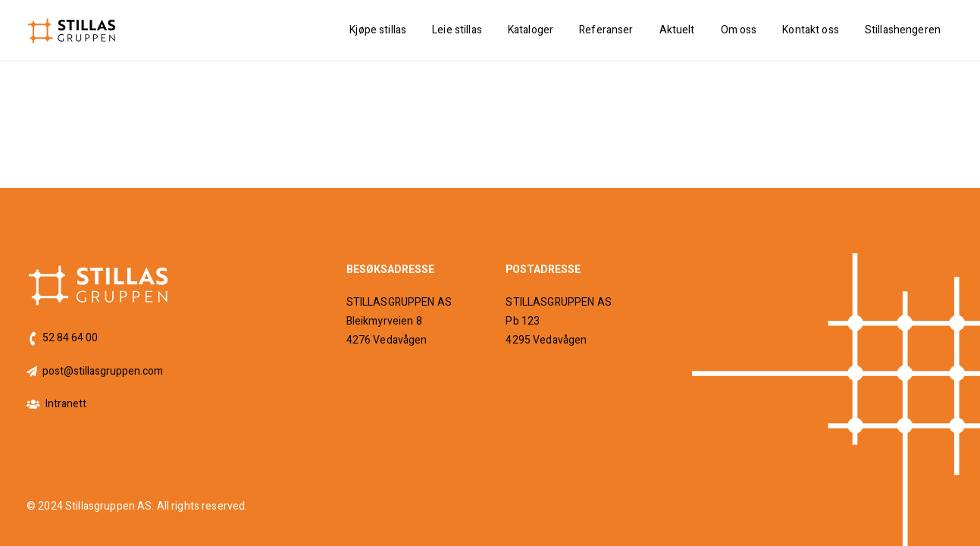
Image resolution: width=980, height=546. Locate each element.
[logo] (72, 31)
